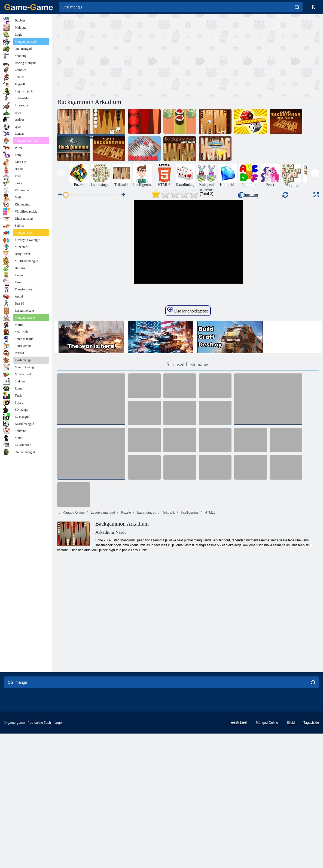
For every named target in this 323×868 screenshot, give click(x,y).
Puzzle (126, 629)
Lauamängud (146, 629)
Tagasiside (311, 839)
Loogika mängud (102, 629)
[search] (297, 7)
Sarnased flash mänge (188, 481)
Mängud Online (73, 629)
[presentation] (61, 173)
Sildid (291, 839)
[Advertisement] (123, 55)
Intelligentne (189, 629)
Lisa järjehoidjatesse (188, 427)
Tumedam (248, 195)
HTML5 (210, 629)
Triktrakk (168, 629)
